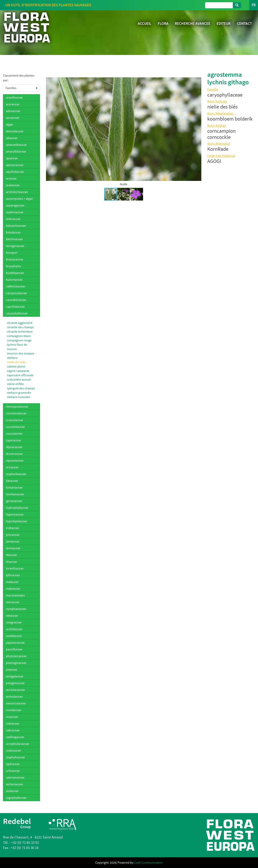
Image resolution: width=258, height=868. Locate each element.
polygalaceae (15, 676)
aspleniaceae (15, 212)
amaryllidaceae (16, 152)
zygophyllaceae (16, 798)
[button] (50, 129)
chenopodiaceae (17, 407)
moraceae (13, 602)
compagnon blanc (19, 336)
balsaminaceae (16, 226)
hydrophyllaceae (17, 508)
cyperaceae (13, 440)
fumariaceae (14, 488)
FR (254, 5)
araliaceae (13, 185)
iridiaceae (12, 528)
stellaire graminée (19, 393)
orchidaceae (14, 629)
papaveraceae (15, 643)
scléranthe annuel (19, 380)
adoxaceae (13, 111)
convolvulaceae (16, 413)
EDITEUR (224, 24)
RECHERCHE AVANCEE (193, 24)
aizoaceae (13, 118)
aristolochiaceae (17, 192)
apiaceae (12, 158)
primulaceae (14, 697)
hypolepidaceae (17, 521)
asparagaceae (15, 205)
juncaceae (13, 535)
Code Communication (148, 863)
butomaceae (14, 280)
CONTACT (244, 24)
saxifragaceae (15, 737)
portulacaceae (15, 690)
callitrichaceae (16, 286)
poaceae (12, 670)
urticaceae (13, 771)
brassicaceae (15, 259)
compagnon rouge (19, 340)
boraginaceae (15, 246)
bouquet (12, 253)
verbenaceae (14, 784)
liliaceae (11, 555)
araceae (11, 179)
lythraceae (13, 575)
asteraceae (13, 219)
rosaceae (12, 717)
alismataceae (15, 131)
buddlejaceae (15, 273)
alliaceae (12, 138)
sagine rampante (18, 371)
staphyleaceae (15, 757)
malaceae (12, 582)
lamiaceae (13, 542)
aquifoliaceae (15, 172)
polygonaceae (15, 683)
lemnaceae (13, 548)
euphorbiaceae (16, 474)
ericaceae (12, 467)
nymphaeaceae (16, 609)
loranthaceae (15, 568)
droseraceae (14, 454)
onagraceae (14, 622)
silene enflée (15, 384)
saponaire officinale (20, 375)
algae (10, 125)
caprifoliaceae (15, 307)
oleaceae (12, 616)
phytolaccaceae (16, 656)
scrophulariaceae (18, 744)
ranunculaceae (16, 703)
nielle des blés (16, 362)
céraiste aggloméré (20, 323)
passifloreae (14, 649)
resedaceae (14, 710)
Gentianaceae (15, 494)
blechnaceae (14, 239)
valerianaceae (15, 778)
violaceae (12, 791)
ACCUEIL (145, 24)
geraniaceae (14, 501)
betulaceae (13, 232)
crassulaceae (15, 420)
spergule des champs (21, 388)
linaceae (11, 562)
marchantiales (15, 595)
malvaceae (13, 589)
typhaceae (13, 764)
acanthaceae (14, 98)
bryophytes (13, 266)
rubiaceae (13, 724)
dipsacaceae (14, 447)
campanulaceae (16, 293)
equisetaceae (15, 461)
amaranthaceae (16, 145)
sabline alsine (16, 367)
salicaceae (13, 730)
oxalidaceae (14, 636)
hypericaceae (15, 515)
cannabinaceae (16, 300)
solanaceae (13, 751)
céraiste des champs (20, 327)
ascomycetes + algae (19, 199)
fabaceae (12, 481)
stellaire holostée (18, 397)
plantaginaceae (16, 663)
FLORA (163, 24)
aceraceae (13, 104)
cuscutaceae (14, 434)
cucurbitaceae (15, 427)
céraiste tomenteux (20, 332)
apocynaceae (15, 165)
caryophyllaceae (17, 313)
